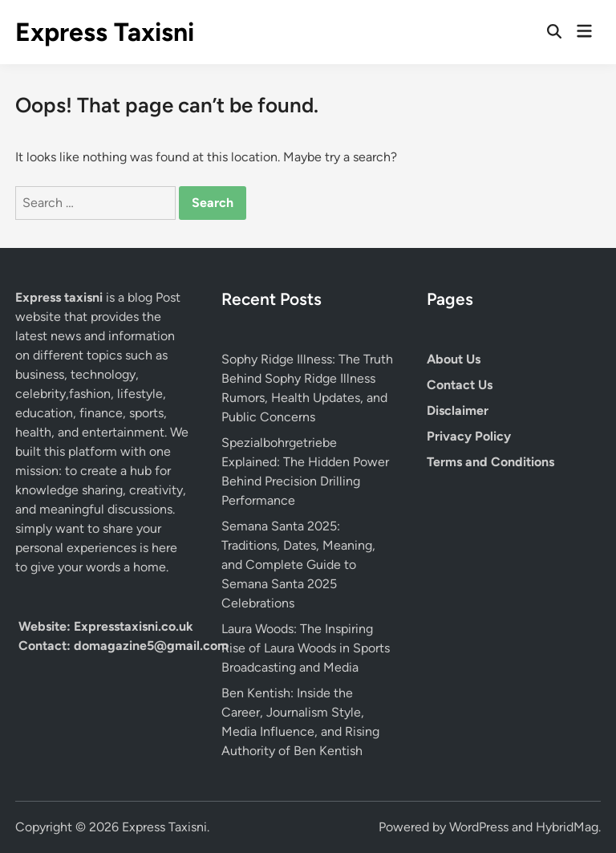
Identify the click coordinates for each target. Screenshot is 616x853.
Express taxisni (61, 297)
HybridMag (567, 827)
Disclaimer (458, 410)
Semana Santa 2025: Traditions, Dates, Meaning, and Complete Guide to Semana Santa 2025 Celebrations (298, 565)
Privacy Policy (469, 436)
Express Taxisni (105, 32)
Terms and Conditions (490, 462)
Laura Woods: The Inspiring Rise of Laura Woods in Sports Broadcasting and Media (306, 648)
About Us (454, 359)
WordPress (479, 827)
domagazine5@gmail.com (151, 646)
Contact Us (460, 385)
